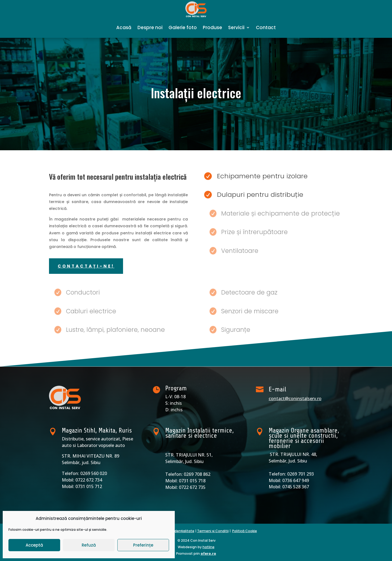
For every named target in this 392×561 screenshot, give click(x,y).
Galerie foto (183, 27)
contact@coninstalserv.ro (295, 398)
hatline (209, 547)
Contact (266, 27)
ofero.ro (208, 554)
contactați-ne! (86, 266)
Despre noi (150, 27)
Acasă (124, 27)
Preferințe (143, 545)
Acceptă (34, 545)
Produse (212, 27)
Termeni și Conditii (213, 531)
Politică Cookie (245, 531)
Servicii (236, 27)
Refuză (89, 545)
